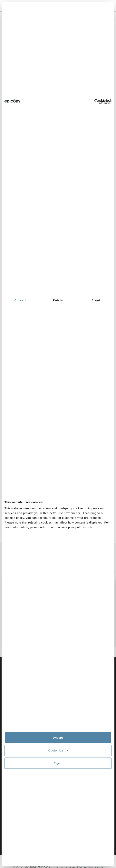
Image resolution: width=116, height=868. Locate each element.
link (89, 527)
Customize (58, 750)
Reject (58, 763)
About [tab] (96, 300)
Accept (58, 737)
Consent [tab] (20, 300)
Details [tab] (58, 300)
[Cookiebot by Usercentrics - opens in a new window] (94, 101)
